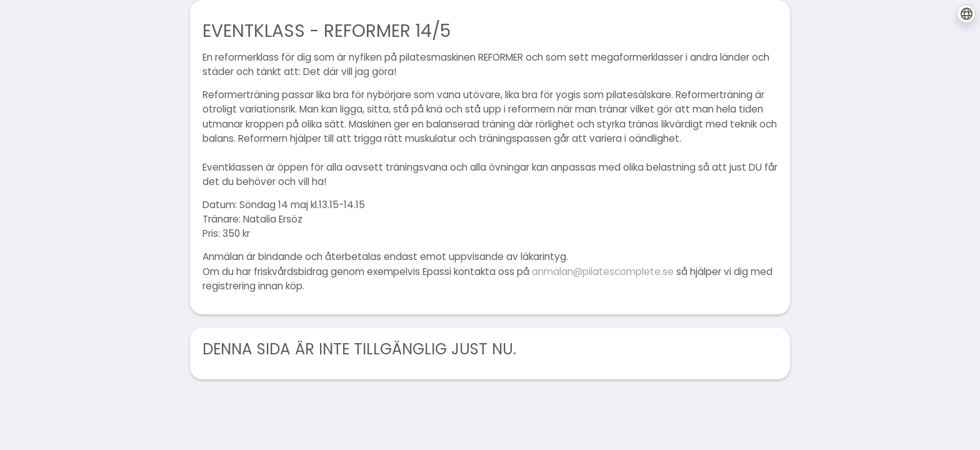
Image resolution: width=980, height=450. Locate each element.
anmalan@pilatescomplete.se (603, 272)
